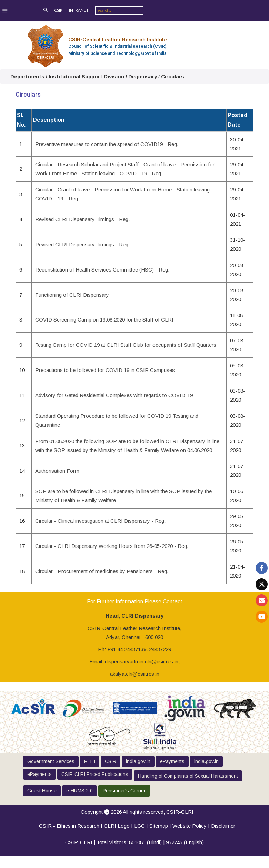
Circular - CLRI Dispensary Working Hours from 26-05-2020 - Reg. (112, 546)
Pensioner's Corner (124, 791)
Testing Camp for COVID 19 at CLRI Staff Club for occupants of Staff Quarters (126, 345)
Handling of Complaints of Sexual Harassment (188, 776)
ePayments (172, 761)
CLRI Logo (117, 826)
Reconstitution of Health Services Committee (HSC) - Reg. (102, 270)
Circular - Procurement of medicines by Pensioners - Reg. (102, 571)
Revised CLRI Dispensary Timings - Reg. (82, 219)
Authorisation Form (57, 471)
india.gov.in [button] (138, 761)
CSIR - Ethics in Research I (71, 826)
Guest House (42, 791)
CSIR (58, 10)
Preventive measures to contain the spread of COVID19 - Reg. (107, 144)
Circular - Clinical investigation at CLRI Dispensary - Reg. (100, 521)
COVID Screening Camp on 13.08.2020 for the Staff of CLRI (104, 320)
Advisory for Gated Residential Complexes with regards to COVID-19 (114, 395)
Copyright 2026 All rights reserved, (137, 812)
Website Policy (190, 826)
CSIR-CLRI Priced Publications (95, 774)
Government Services (51, 761)
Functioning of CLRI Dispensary (72, 295)
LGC (140, 826)
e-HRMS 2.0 (79, 791)
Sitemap (159, 826)
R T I (90, 761)
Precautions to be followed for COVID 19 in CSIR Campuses (105, 370)
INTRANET (79, 10)
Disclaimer (223, 826)
